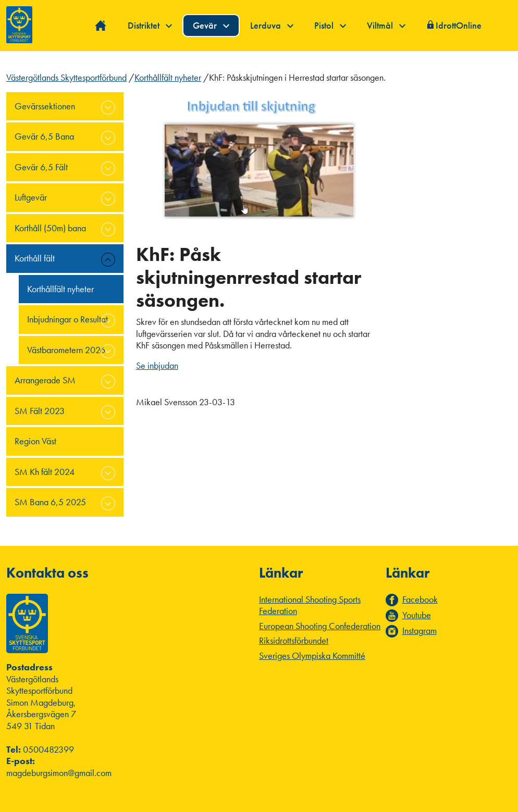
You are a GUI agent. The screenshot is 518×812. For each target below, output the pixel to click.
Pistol (330, 25)
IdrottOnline (459, 25)
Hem (101, 26)
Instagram (420, 631)
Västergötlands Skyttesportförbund (66, 77)
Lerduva (272, 25)
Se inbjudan (157, 365)
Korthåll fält (35, 258)
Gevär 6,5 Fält (41, 167)
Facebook (420, 599)
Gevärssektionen (45, 106)
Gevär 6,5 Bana (44, 136)
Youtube (417, 615)
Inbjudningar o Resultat (67, 319)
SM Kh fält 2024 (45, 472)
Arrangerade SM (45, 380)
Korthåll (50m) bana (50, 228)
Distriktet (150, 25)
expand (108, 108)
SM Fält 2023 (40, 411)
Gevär (211, 25)
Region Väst (35, 441)
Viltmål (386, 25)
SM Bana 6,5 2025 (50, 502)
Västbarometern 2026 (66, 350)
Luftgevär (31, 197)
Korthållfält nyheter (168, 77)
